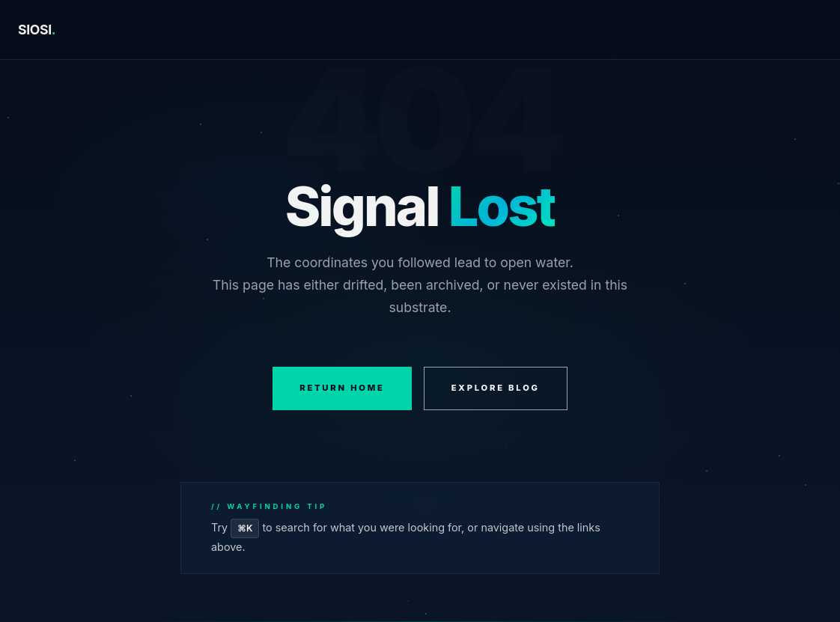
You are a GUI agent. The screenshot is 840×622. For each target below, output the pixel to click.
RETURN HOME (342, 388)
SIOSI (37, 30)
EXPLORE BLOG (496, 388)
